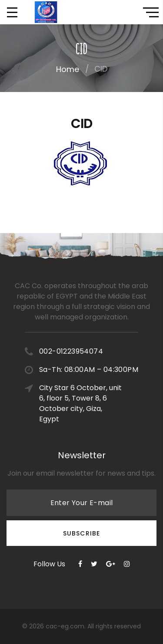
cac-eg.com (65, 626)
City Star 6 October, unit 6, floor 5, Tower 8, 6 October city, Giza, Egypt (80, 403)
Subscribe (81, 533)
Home (68, 69)
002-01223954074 (71, 351)
